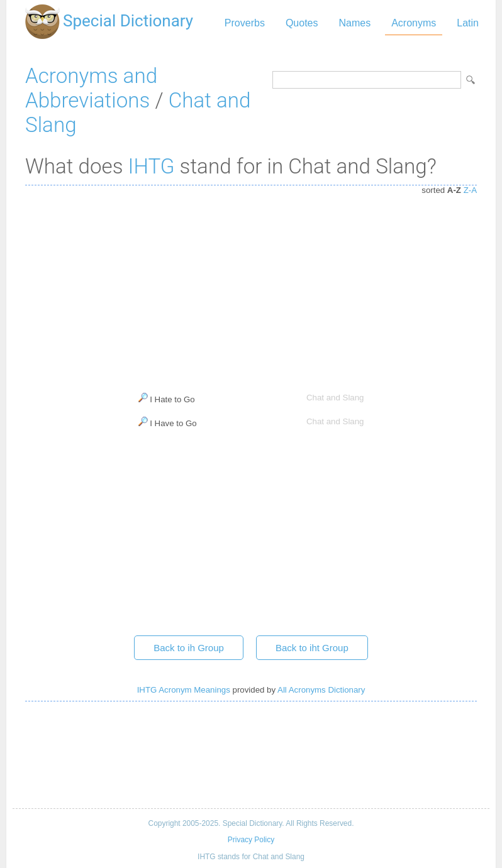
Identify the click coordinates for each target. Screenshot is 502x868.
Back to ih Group (189, 648)
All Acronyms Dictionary (321, 690)
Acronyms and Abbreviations (91, 88)
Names (354, 23)
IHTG (152, 166)
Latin (468, 23)
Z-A (470, 190)
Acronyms (414, 23)
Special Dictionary (128, 21)
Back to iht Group (312, 648)
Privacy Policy (251, 840)
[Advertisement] (251, 286)
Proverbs (245, 23)
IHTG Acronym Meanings (184, 690)
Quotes (302, 23)
